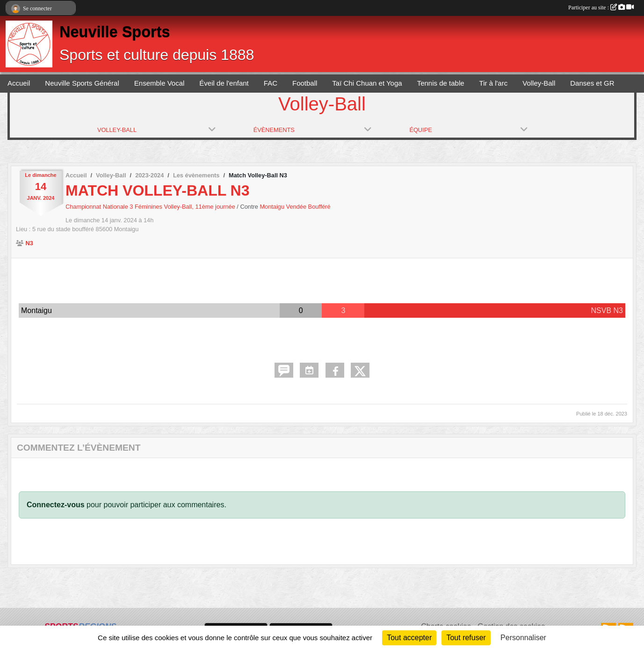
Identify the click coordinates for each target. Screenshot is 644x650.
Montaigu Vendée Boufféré (295, 207)
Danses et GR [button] (592, 83)
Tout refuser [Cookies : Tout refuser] (466, 638)
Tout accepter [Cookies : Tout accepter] (409, 638)
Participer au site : (601, 7)
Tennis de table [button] (441, 83)
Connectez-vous (56, 505)
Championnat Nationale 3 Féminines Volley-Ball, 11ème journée (151, 207)
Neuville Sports (115, 32)
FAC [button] (271, 83)
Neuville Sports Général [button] (82, 83)
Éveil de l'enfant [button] (224, 83)
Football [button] (305, 83)
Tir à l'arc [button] (494, 83)
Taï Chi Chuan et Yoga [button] (367, 83)
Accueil (19, 83)
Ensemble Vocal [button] (159, 83)
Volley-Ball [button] (539, 83)
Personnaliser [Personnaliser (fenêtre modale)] (523, 638)
